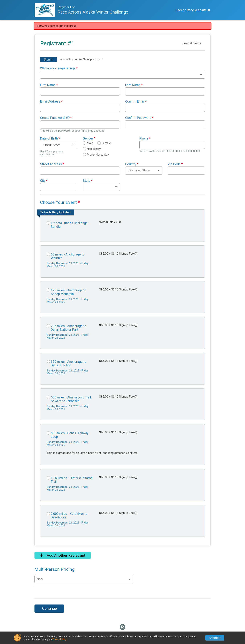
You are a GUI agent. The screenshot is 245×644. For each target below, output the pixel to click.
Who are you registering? (59, 68)
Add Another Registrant (63, 555)
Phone (145, 138)
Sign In (48, 59)
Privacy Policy (59, 639)
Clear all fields (191, 43)
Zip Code (175, 164)
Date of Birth (50, 138)
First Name (49, 85)
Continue (49, 608)
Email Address (51, 101)
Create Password (56, 118)
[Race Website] (46, 10)
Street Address (52, 164)
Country (132, 164)
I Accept (215, 638)
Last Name (134, 85)
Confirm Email (136, 101)
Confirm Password (139, 118)
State (88, 181)
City (44, 181)
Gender (89, 138)
